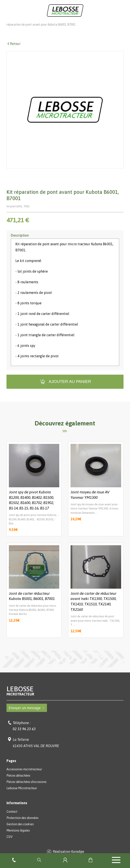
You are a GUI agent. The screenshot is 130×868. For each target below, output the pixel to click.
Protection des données (22, 824)
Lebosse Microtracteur (22, 24)
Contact (12, 818)
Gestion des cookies (20, 830)
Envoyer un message (27, 714)
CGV (10, 843)
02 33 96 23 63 (24, 735)
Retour (14, 50)
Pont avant (90, 24)
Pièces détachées (60, 24)
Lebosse (65, 697)
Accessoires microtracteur (24, 775)
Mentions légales (18, 837)
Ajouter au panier (65, 388)
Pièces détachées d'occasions (26, 788)
